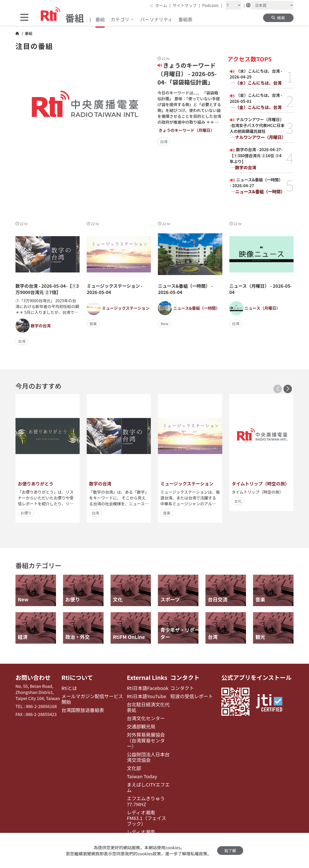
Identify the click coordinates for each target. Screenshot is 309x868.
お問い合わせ (33, 677)
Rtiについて (77, 677)
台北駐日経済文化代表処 (148, 707)
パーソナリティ (156, 19)
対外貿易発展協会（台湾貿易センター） (146, 740)
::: (151, 5)
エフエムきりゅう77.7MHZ (146, 801)
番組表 (185, 19)
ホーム (163, 5)
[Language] (272, 5)
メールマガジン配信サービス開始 (92, 699)
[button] (288, 389)
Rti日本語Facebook (148, 688)
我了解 (230, 851)
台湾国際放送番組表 (83, 710)
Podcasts (212, 5)
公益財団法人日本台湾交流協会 (148, 757)
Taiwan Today (142, 776)
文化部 (134, 768)
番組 (100, 19)
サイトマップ (186, 5)
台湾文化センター (146, 718)
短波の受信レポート (192, 696)
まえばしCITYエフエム (148, 788)
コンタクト (185, 677)
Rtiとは (69, 688)
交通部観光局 (141, 726)
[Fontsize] (233, 5)
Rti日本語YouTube (146, 696)
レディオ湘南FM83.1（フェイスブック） (146, 818)
